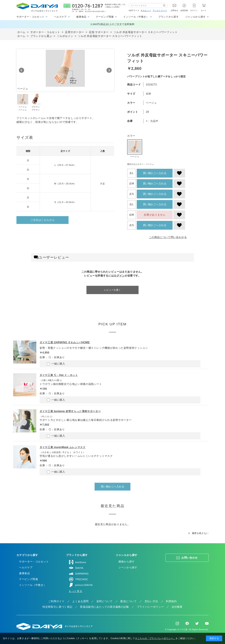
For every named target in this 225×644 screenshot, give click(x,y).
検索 (165, 6)
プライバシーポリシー (150, 607)
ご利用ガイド (56, 601)
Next (109, 70)
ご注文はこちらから (42, 220)
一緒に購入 (56, 364)
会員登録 (184, 10)
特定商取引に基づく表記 (57, 607)
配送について (129, 601)
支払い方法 (151, 601)
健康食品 (25, 573)
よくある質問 (80, 601)
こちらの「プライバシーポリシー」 (156, 638)
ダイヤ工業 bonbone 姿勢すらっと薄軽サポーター (70, 411)
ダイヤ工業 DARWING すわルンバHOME (65, 342)
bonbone (77, 562)
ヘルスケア (26, 567)
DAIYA (76, 568)
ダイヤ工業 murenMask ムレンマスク (63, 447)
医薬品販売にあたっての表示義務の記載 (105, 607)
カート (204, 10)
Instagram (177, 623)
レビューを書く (112, 290)
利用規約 (171, 601)
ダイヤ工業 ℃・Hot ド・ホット (59, 375)
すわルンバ (146, 11)
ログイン (194, 10)
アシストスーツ (160, 11)
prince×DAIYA (81, 585)
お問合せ (174, 10)
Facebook (187, 623)
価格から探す (127, 562)
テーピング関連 (28, 579)
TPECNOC (78, 579)
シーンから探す (128, 567)
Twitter (197, 623)
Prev (21, 70)
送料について (105, 601)
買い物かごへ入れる (155, 173)
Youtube (207, 623)
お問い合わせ (190, 558)
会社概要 (177, 607)
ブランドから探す (168, 17)
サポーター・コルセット (34, 562)
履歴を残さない (200, 533)
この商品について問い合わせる (168, 237)
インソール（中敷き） (33, 585)
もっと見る (75, 591)
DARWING (79, 574)
